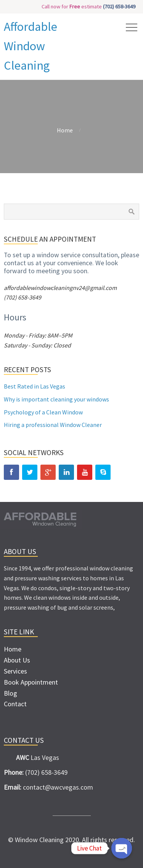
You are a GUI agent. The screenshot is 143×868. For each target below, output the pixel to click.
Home (65, 130)
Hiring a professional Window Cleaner (53, 425)
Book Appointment (31, 682)
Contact (15, 704)
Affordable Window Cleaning (31, 46)
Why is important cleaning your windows (56, 399)
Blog (10, 693)
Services (15, 671)
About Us (17, 660)
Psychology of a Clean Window (43, 412)
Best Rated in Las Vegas (35, 386)
